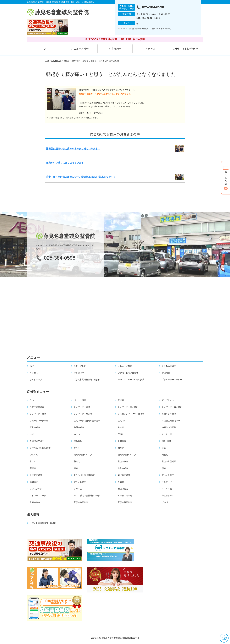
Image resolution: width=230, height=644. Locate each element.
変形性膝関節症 (81, 502)
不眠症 (33, 468)
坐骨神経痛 (123, 468)
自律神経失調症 (37, 441)
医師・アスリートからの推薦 (131, 380)
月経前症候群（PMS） (172, 421)
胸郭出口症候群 (169, 427)
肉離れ (165, 455)
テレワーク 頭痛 (82, 407)
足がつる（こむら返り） (41, 448)
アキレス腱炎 (80, 482)
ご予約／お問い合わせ (185, 49)
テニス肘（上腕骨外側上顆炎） (88, 495)
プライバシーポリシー (172, 380)
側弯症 (121, 448)
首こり (77, 448)
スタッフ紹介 (80, 366)
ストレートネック (38, 495)
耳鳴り (121, 434)
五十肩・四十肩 (125, 495)
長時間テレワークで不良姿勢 (131, 414)
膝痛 (164, 448)
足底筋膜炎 (35, 502)
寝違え (77, 461)
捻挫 (32, 434)
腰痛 (76, 468)
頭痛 (164, 468)
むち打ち (34, 455)
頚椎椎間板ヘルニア (83, 455)
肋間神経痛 (79, 427)
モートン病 (167, 434)
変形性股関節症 (125, 502)
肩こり (33, 461)
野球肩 (121, 400)
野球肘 (121, 482)
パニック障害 (80, 400)
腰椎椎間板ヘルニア (127, 455)
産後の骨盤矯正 (169, 461)
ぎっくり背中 (168, 475)
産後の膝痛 (123, 461)
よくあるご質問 (169, 366)
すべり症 (78, 489)
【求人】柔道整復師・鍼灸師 (87, 380)
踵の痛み (78, 441)
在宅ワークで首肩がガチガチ (87, 421)
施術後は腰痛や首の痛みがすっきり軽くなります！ (73, 149)
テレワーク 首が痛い (172, 407)
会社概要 (166, 373)
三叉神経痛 (35, 427)
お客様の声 (115, 49)
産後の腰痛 (123, 489)
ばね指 (165, 502)
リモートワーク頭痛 (39, 421)
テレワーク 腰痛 (38, 414)
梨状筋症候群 (124, 475)
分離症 (121, 427)
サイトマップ (36, 380)
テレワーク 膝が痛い (128, 407)
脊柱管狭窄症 (168, 495)
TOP (45, 49)
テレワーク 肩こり (83, 414)
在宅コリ (122, 421)
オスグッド (167, 482)
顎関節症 (34, 482)
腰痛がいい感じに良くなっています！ (66, 163)
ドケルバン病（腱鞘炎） (85, 475)
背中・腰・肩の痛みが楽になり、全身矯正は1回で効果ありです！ (81, 177)
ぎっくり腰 (167, 489)
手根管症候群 (36, 475)
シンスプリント (37, 489)
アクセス (150, 49)
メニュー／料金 (80, 49)
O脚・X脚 (166, 441)
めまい (77, 434)
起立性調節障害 (37, 407)
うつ (32, 400)
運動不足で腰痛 (169, 414)
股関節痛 (122, 441)
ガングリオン (168, 400)
